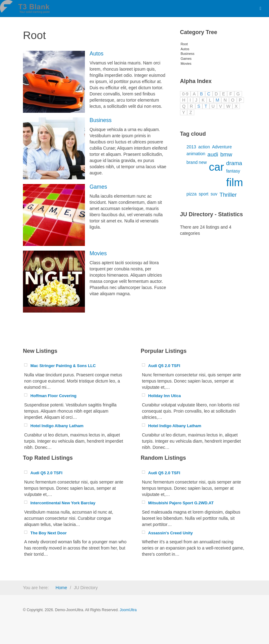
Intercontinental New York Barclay (63, 503)
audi (213, 155)
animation (196, 154)
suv (214, 194)
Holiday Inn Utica (164, 396)
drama (234, 163)
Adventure (222, 147)
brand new (197, 162)
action (204, 147)
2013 (191, 147)
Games (98, 187)
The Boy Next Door (49, 533)
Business (101, 120)
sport (203, 194)
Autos (97, 54)
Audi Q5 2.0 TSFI (164, 366)
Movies (98, 253)
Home (61, 588)
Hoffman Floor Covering (53, 396)
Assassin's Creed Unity (170, 533)
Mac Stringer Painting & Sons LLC (63, 366)
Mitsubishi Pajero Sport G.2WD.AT (181, 503)
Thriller (228, 195)
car (216, 167)
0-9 (185, 94)
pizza (192, 194)
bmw (226, 155)
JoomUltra (128, 610)
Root (184, 44)
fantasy (233, 171)
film (235, 182)
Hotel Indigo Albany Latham (57, 426)
